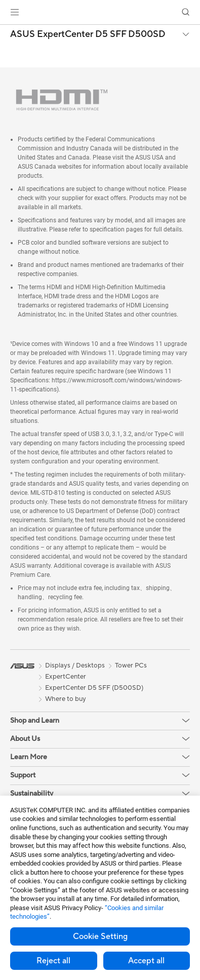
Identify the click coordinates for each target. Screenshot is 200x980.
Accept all (146, 961)
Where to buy (66, 699)
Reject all (53, 961)
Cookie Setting (100, 936)
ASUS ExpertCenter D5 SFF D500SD (88, 34)
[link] (100, 12)
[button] (15, 12)
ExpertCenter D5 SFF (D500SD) (94, 688)
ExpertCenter (66, 677)
